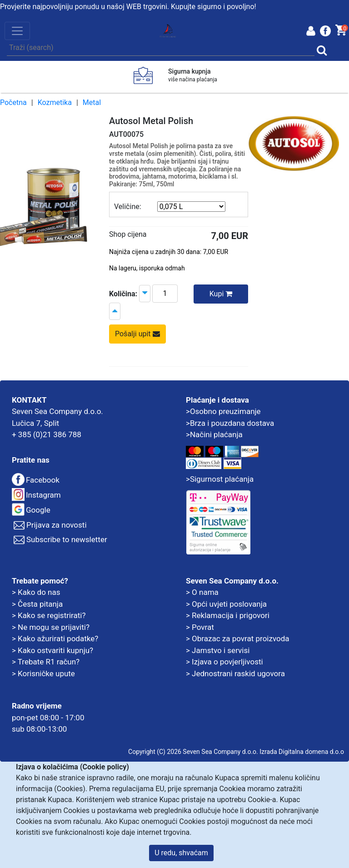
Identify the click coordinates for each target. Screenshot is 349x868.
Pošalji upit (137, 334)
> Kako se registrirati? (49, 615)
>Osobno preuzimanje (223, 411)
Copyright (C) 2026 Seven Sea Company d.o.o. (193, 752)
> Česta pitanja (37, 604)
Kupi (221, 294)
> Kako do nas (36, 592)
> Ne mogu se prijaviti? (51, 627)
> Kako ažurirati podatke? (55, 639)
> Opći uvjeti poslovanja (226, 604)
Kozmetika (55, 102)
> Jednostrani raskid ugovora (235, 673)
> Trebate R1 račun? (46, 662)
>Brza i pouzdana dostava (230, 423)
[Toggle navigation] (17, 31)
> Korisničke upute (43, 673)
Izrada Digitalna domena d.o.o (302, 752)
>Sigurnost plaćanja (220, 479)
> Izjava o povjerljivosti (224, 662)
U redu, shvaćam (181, 853)
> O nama (202, 592)
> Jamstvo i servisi (218, 650)
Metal (92, 102)
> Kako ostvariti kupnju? (52, 650)
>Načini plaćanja (214, 434)
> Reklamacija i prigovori (228, 615)
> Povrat (200, 627)
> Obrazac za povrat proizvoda (238, 639)
